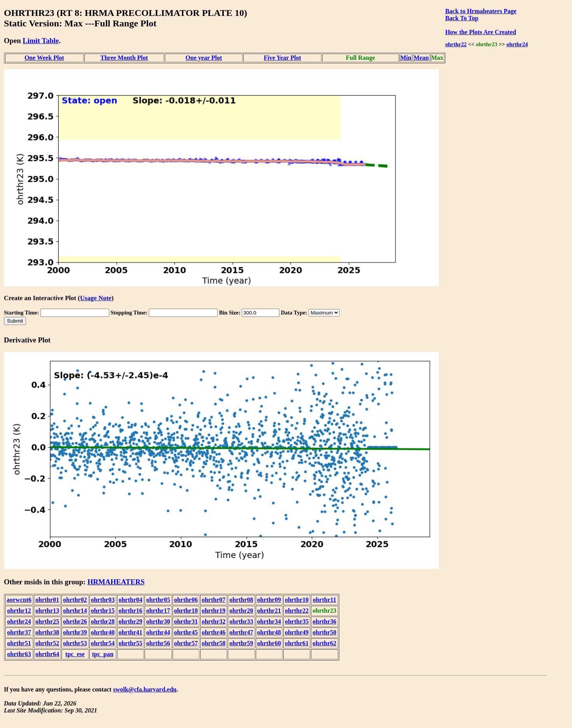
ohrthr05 (158, 600)
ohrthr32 (214, 621)
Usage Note (96, 298)
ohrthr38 (47, 632)
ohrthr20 (241, 611)
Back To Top (462, 18)
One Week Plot (44, 58)
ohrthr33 (241, 621)
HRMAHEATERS (116, 582)
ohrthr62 (324, 643)
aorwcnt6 (19, 600)
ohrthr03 (103, 600)
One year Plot (204, 58)
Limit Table (41, 41)
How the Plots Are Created (481, 32)
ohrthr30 (158, 621)
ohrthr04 (130, 600)
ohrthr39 (75, 632)
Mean (421, 58)
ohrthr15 (103, 611)
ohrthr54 (103, 643)
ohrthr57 (186, 643)
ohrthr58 (214, 643)
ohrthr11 (324, 600)
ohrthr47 (241, 632)
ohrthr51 (19, 643)
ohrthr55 (130, 643)
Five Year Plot (283, 58)
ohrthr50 (324, 632)
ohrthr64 (47, 654)
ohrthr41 (130, 632)
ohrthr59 (241, 643)
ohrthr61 (297, 643)
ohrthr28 (103, 621)
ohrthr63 (19, 654)
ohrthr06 (186, 600)
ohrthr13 (47, 611)
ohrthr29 (130, 621)
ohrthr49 (297, 632)
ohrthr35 (297, 621)
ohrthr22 (456, 44)
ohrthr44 (158, 632)
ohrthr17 (158, 611)
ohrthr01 (47, 600)
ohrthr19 (214, 611)
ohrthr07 (214, 600)
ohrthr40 (103, 632)
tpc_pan (103, 654)
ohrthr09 (269, 600)
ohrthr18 (186, 611)
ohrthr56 (158, 643)
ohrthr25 (47, 621)
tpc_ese (75, 654)
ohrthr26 (75, 621)
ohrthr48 (269, 632)
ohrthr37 (19, 632)
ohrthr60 (269, 643)
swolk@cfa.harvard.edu (145, 689)
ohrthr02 (75, 600)
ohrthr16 (130, 611)
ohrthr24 (517, 44)
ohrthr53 (75, 643)
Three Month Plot (124, 58)
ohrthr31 (186, 621)
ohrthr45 (186, 632)
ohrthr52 (47, 643)
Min (406, 58)
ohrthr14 (75, 611)
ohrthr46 (214, 632)
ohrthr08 (241, 600)
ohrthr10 (297, 600)
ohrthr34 (269, 621)
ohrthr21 (269, 611)
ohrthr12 (19, 611)
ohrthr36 (324, 621)
